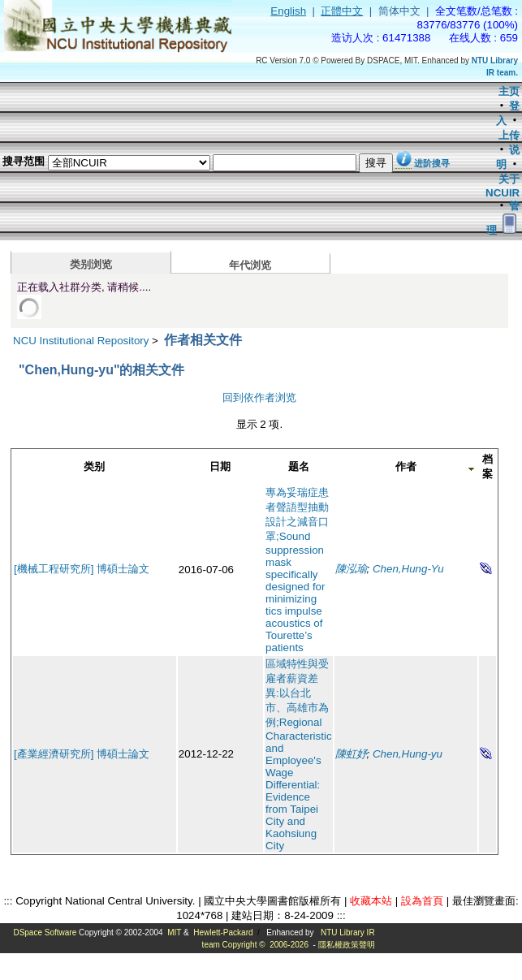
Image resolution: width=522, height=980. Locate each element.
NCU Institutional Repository (81, 341)
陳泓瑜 (351, 569)
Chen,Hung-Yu (408, 569)
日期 (220, 466)
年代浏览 (250, 265)
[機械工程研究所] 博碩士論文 (82, 569)
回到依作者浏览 (259, 397)
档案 (487, 466)
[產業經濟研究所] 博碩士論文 (82, 754)
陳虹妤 (351, 754)
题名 (299, 466)
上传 (509, 135)
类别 (94, 466)
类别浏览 (91, 264)
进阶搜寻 (432, 163)
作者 (406, 466)
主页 (509, 91)
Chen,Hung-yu (408, 754)
